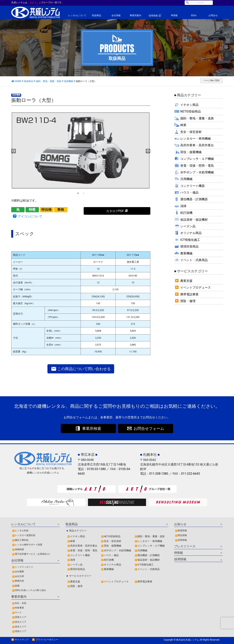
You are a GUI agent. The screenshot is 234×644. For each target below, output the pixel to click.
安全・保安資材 (191, 132)
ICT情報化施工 (190, 240)
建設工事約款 (22, 540)
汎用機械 (186, 179)
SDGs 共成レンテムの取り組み (30, 590)
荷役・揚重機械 (191, 152)
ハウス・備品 (189, 193)
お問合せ (213, 15)
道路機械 (16, 95)
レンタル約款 (22, 531)
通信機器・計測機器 (194, 199)
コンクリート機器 (192, 186)
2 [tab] (84, 193)
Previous (14, 151)
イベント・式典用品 (194, 260)
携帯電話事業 (189, 294)
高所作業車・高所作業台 (197, 145)
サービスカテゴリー (80, 576)
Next (148, 151)
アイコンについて (27, 216)
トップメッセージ (24, 567)
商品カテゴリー (78, 531)
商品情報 (182, 535)
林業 (183, 125)
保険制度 (19, 549)
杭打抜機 (186, 213)
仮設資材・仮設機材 (194, 220)
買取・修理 (188, 301)
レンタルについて (77, 15)
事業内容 (19, 581)
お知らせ (180, 524)
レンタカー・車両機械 (196, 139)
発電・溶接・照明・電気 (197, 166)
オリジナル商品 (191, 233)
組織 (17, 586)
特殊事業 (19, 608)
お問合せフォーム (149, 429)
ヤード (18, 613)
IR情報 (174, 15)
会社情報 (116, 15)
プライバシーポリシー (47, 640)
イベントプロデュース (196, 287)
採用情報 (153, 16)
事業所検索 (92, 429)
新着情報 (182, 531)
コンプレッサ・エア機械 (197, 159)
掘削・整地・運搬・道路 (197, 118)
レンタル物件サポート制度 (29, 545)
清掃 (183, 206)
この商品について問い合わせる (81, 369)
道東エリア (21, 617)
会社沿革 (19, 576)
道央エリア (21, 627)
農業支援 (186, 281)
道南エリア (21, 631)
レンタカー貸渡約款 (25, 535)
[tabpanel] (81, 151)
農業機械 (186, 253)
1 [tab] (78, 193)
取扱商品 (97, 15)
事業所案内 (135, 15)
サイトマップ (22, 640)
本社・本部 (21, 603)
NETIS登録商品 (191, 111)
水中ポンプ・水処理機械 (197, 172)
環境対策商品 (189, 246)
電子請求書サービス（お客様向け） (33, 554)
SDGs (194, 15)
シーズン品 (188, 226)
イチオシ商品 (189, 105)
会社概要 (19, 572)
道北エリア (21, 622)
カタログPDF (115, 211)
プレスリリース (185, 546)
